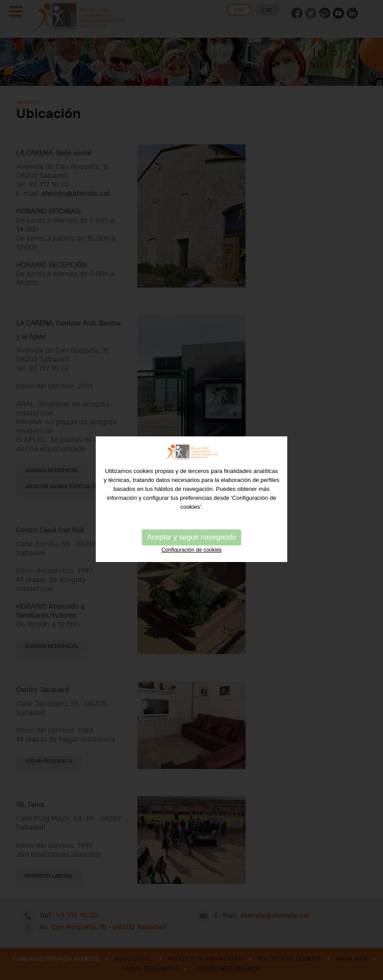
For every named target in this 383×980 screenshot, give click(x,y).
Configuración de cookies (192, 556)
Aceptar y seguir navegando (191, 543)
